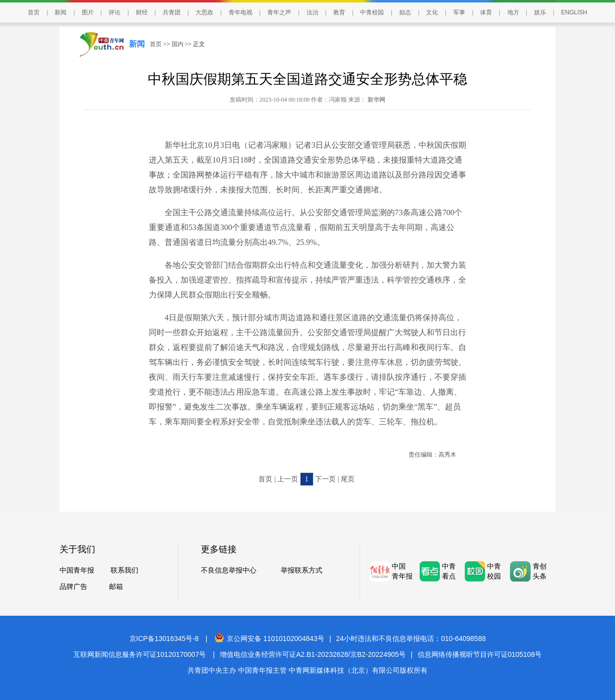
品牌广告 (73, 587)
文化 (432, 12)
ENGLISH (574, 12)
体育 (486, 12)
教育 (339, 12)
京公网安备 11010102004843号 (269, 639)
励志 (405, 12)
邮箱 (116, 587)
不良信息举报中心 (229, 570)
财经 (142, 12)
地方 (513, 12)
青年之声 (279, 12)
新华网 (376, 100)
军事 (459, 12)
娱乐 (540, 12)
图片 (88, 12)
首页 (34, 12)
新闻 (61, 12)
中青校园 (372, 12)
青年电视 (241, 12)
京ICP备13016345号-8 (164, 639)
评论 (115, 12)
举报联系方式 (302, 570)
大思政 (204, 12)
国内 (178, 44)
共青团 (172, 12)
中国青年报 (77, 570)
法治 (312, 12)
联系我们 (124, 570)
